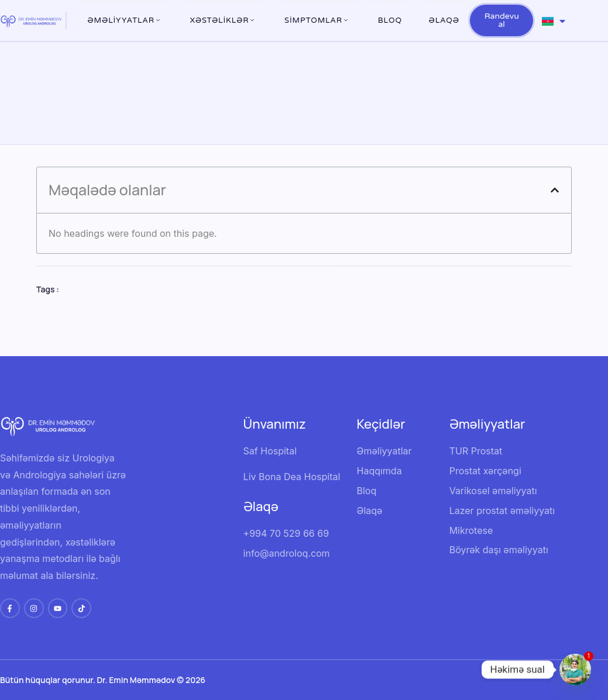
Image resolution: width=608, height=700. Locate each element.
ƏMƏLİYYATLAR (125, 20)
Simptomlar (318, 20)
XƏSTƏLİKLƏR (224, 20)
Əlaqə (444, 20)
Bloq (390, 20)
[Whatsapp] (575, 670)
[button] (555, 190)
